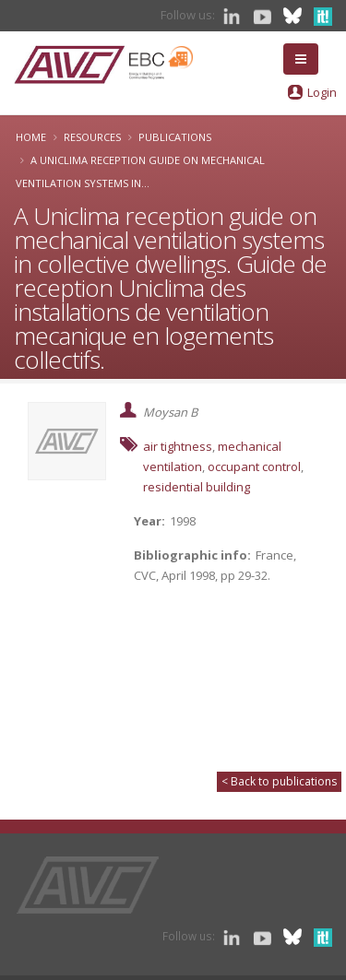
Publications (175, 137)
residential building (197, 487)
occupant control (254, 466)
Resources (92, 137)
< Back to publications (279, 781)
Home (31, 137)
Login (322, 92)
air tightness (178, 446)
